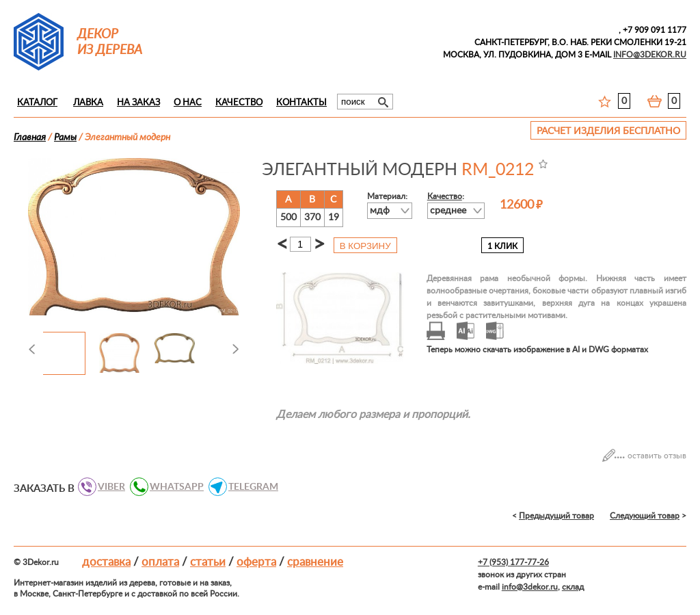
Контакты (301, 103)
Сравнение (315, 562)
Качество (239, 103)
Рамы (65, 138)
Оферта (256, 562)
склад (573, 587)
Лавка (88, 103)
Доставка (106, 562)
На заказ (138, 103)
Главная (30, 138)
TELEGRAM (250, 487)
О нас (188, 103)
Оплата (160, 562)
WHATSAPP (173, 487)
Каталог (37, 103)
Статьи (208, 562)
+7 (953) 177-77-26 (513, 562)
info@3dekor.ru (530, 587)
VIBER (108, 487)
